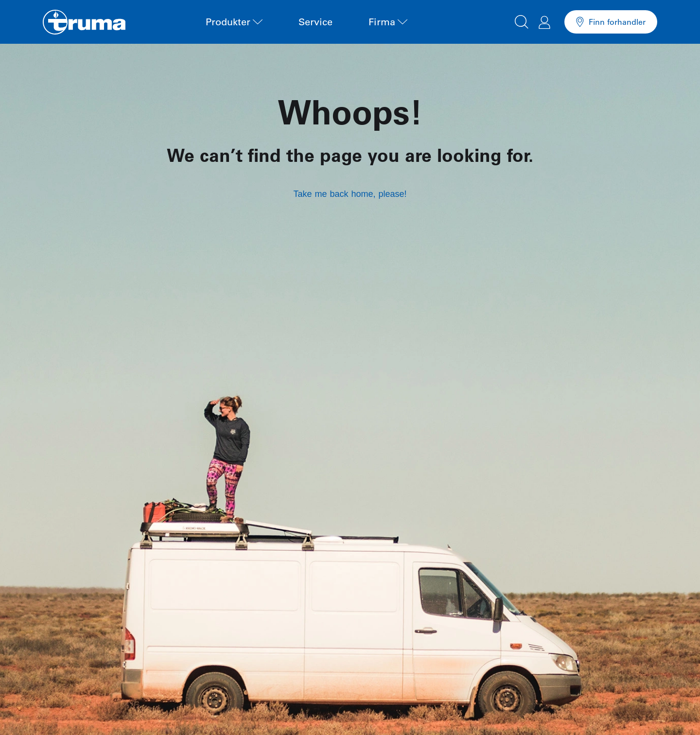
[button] (522, 20)
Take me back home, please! (350, 194)
